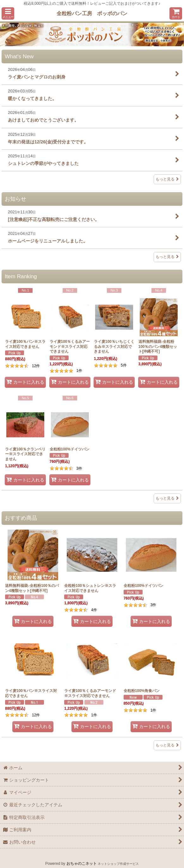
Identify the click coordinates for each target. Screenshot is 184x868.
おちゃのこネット (82, 864)
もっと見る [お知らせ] (167, 257)
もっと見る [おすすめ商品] (167, 745)
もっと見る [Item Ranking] (167, 498)
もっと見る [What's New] (167, 179)
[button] (8, 13)
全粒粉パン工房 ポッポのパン (92, 13)
